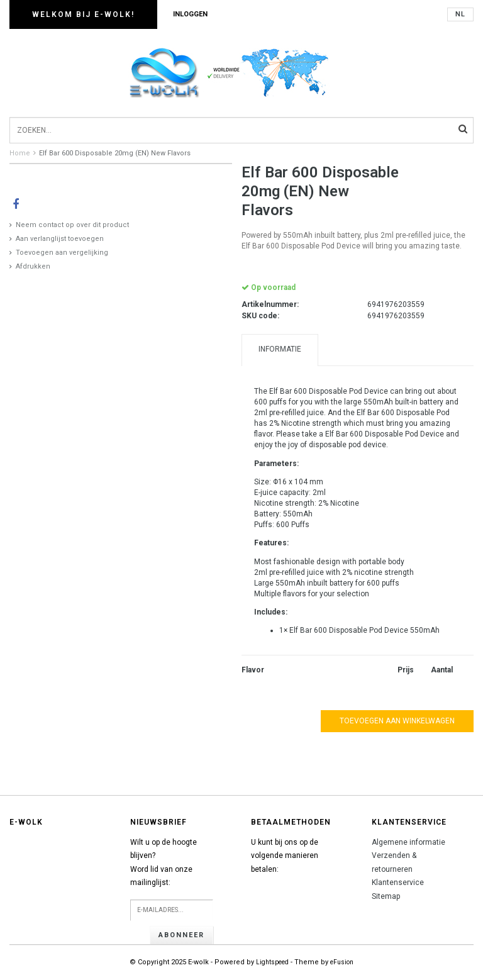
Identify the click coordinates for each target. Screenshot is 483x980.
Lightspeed (272, 962)
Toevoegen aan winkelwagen (397, 721)
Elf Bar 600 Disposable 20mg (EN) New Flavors (115, 153)
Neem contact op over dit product (72, 225)
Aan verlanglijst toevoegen (60, 239)
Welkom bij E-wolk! (83, 14)
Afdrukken (33, 266)
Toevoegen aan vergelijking (62, 253)
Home (20, 153)
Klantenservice (398, 883)
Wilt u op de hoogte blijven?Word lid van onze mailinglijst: (164, 863)
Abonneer (181, 935)
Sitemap (386, 896)
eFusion (342, 962)
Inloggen (190, 14)
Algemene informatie (408, 842)
